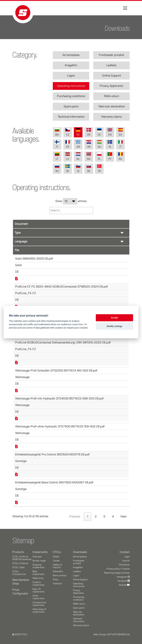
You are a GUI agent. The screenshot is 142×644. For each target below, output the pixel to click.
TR (99, 168)
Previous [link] (75, 517)
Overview (37, 557)
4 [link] (113, 517)
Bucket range (39, 561)
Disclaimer (124, 565)
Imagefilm (71, 65)
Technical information (71, 117)
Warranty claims (112, 117)
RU (57, 168)
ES (120, 132)
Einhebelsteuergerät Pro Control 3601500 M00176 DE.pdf (52, 455)
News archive (59, 576)
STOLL (57, 552)
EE (99, 132)
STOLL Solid (18, 567)
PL (99, 156)
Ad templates (71, 55)
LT (57, 156)
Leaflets (111, 65)
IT (120, 144)
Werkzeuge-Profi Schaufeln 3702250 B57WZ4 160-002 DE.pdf (56, 371)
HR (89, 144)
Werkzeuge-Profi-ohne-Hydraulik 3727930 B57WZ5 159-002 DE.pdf (60, 427)
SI (78, 168)
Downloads (80, 552)
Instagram (123, 577)
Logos (71, 76)
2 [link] (96, 517)
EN (110, 132)
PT (110, 156)
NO (89, 156)
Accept (114, 318)
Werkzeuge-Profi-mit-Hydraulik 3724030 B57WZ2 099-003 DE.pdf (59, 399)
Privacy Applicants (111, 86)
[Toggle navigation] (125, 8)
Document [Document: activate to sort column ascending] (21, 224)
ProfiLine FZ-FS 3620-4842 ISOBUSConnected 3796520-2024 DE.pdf (61, 287)
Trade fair (57, 584)
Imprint (126, 561)
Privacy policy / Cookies (118, 569)
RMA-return (112, 96)
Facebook (124, 581)
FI (57, 144)
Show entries (71, 201)
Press (56, 580)
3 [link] (104, 517)
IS (110, 144)
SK (89, 168)
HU (99, 144)
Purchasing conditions (71, 96)
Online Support (112, 76)
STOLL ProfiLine (20, 563)
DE (78, 132)
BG (57, 132)
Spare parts (71, 107)
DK (89, 132)
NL (78, 156)
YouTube (124, 585)
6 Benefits (58, 572)
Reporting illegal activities (117, 573)
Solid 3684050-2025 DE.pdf (34, 259)
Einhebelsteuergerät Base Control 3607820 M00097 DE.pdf (54, 483)
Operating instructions (71, 86)
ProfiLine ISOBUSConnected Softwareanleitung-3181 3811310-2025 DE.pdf (63, 343)
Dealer (56, 557)
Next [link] (124, 517)
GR (78, 144)
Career (56, 561)
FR (68, 144)
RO (120, 156)
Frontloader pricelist (112, 55)
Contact (125, 552)
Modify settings (115, 326)
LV (68, 156)
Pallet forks (38, 578)
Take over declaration (111, 107)
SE (68, 168)
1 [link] (88, 517)
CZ (68, 132)
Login (127, 557)
